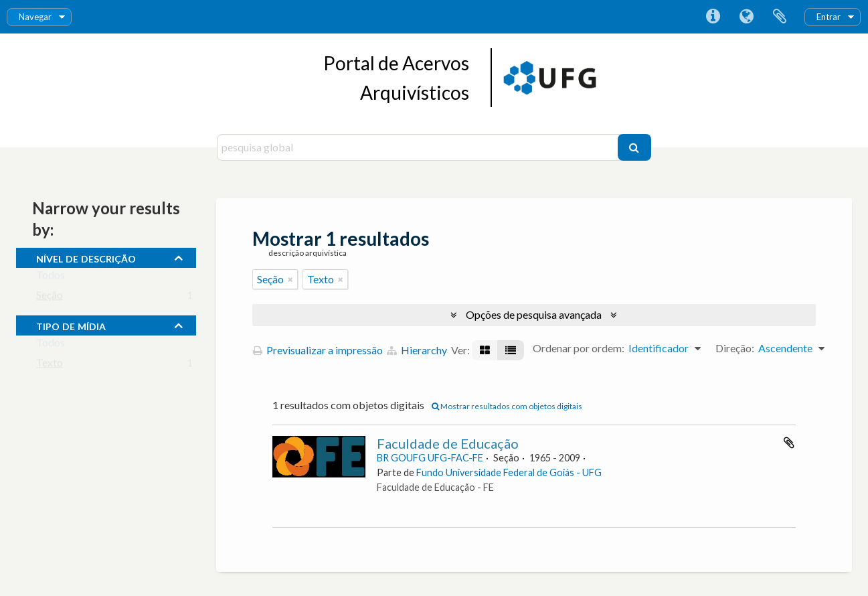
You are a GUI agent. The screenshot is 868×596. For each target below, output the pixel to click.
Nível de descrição (86, 257)
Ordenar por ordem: (579, 348)
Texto (50, 365)
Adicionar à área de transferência (789, 443)
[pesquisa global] (419, 147)
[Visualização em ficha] (485, 350)
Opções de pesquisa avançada (534, 314)
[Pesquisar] (634, 147)
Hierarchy (417, 350)
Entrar (829, 17)
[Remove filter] (290, 279)
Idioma (746, 17)
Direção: (735, 348)
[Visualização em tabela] (511, 350)
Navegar (35, 17)
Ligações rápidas (713, 17)
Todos (51, 278)
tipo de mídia (71, 325)
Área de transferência (780, 17)
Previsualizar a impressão (318, 350)
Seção (50, 298)
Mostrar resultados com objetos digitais (507, 406)
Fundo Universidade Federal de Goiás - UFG (509, 472)
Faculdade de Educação (448, 443)
